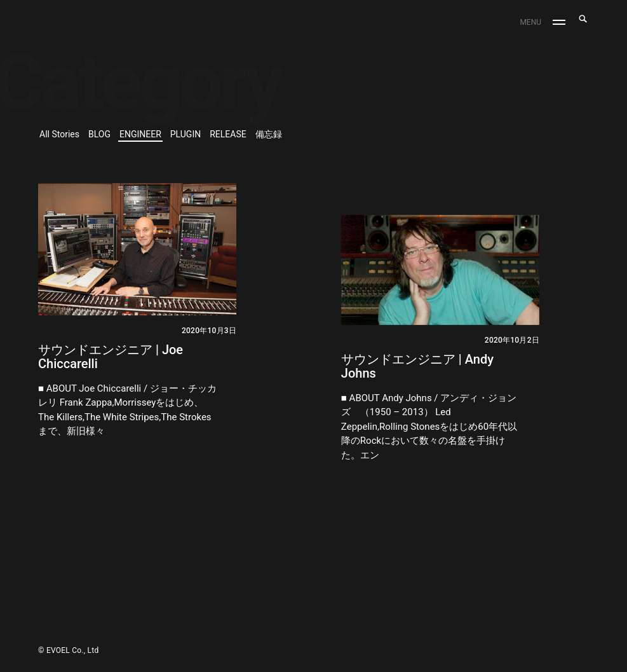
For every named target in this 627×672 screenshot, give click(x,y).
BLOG (99, 134)
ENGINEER (140, 134)
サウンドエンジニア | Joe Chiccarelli (111, 357)
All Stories (59, 134)
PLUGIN (185, 134)
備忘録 (269, 134)
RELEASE (228, 134)
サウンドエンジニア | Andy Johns (417, 366)
